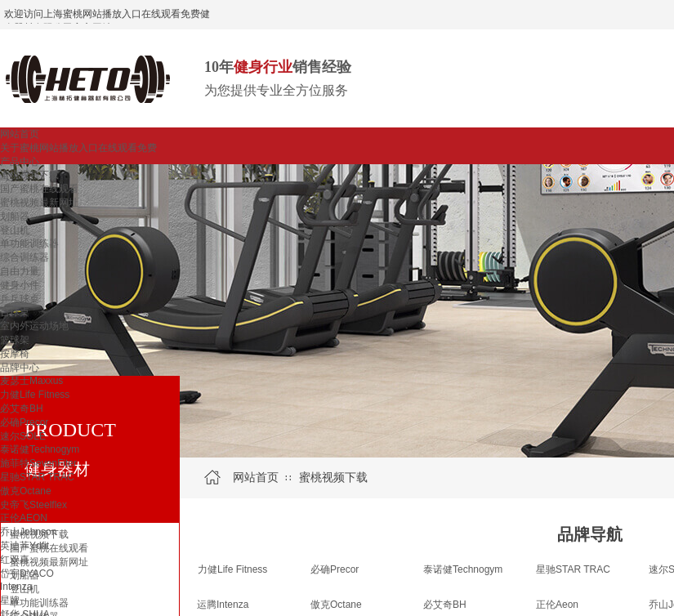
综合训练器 (25, 257)
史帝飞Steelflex (33, 505)
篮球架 (15, 340)
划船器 (15, 216)
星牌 (10, 600)
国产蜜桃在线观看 (39, 189)
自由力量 (20, 271)
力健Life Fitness (35, 395)
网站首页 (20, 134)
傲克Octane (26, 491)
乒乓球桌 (20, 299)
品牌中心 (20, 368)
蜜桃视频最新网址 (39, 203)
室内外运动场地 (34, 326)
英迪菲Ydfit (25, 546)
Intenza (16, 587)
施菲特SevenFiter (38, 463)
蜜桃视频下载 (29, 175)
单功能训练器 (29, 243)
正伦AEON (24, 518)
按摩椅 (15, 354)
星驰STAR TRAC (37, 477)
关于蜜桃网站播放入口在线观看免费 (78, 148)
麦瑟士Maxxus (31, 381)
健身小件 (20, 285)
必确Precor (24, 422)
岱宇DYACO (27, 574)
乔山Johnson (28, 532)
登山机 (15, 230)
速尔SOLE (23, 436)
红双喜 (15, 560)
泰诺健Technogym (40, 449)
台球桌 (15, 312)
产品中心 (20, 162)
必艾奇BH (22, 408)
